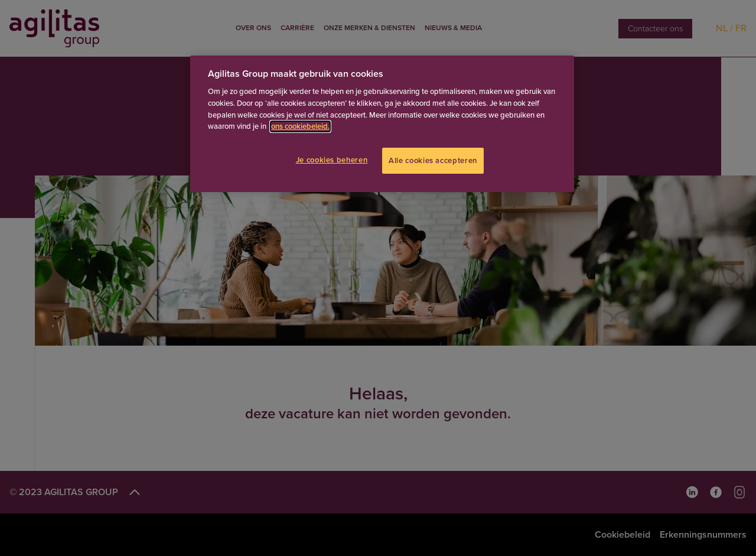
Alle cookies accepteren (433, 161)
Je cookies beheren (332, 160)
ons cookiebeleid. (300, 126)
